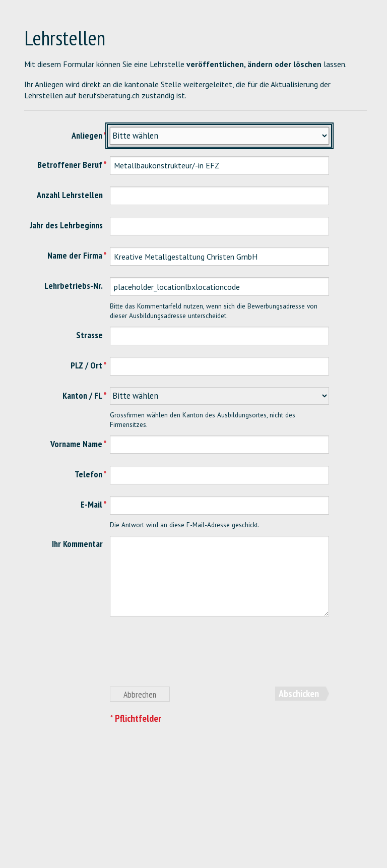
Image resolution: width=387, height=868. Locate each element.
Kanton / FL (82, 395)
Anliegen (87, 135)
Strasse (89, 335)
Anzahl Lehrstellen (70, 195)
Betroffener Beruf (70, 165)
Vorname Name (76, 444)
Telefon (88, 474)
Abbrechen (140, 694)
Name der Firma (75, 255)
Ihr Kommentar (77, 544)
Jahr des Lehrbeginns (66, 225)
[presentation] (186, 657)
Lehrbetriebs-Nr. (74, 286)
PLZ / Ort (86, 365)
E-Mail (91, 504)
